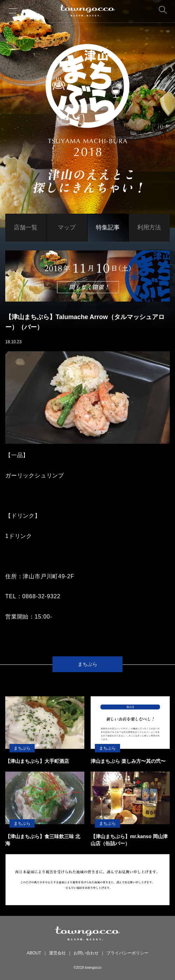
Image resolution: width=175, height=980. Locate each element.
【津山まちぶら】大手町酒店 (37, 761)
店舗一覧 (26, 227)
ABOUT (34, 953)
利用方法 (149, 227)
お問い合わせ (86, 953)
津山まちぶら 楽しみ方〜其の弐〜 (128, 761)
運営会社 (57, 953)
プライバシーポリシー (127, 953)
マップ (67, 227)
